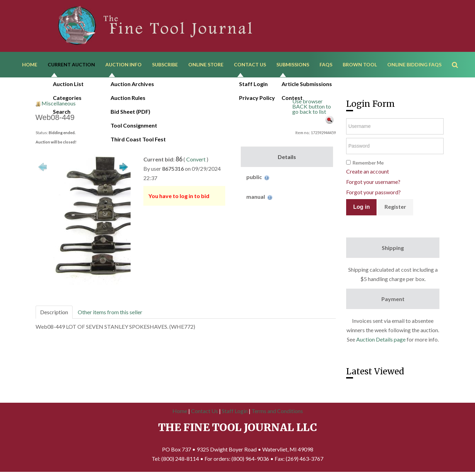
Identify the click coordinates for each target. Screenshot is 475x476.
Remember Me (368, 163)
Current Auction (71, 65)
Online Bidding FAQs (414, 65)
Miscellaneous (59, 104)
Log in (361, 208)
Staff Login (235, 412)
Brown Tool (360, 65)
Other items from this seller (110, 313)
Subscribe (165, 65)
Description (54, 313)
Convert (196, 160)
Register (395, 207)
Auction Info (123, 65)
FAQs (326, 65)
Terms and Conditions (277, 412)
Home (30, 65)
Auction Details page (381, 340)
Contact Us (250, 65)
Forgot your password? (373, 193)
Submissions (293, 65)
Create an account (368, 172)
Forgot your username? (373, 182)
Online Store (206, 65)
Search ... (458, 55)
